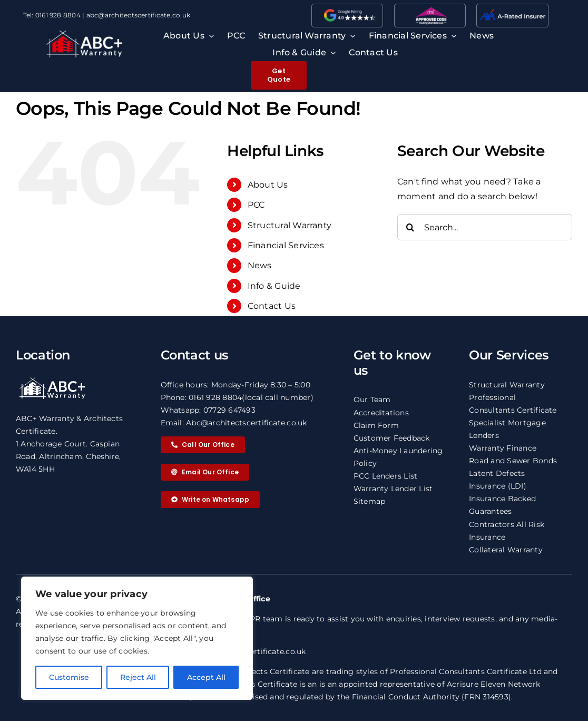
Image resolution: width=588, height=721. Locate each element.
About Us (268, 185)
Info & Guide (274, 286)
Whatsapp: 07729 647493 (208, 410)
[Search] (410, 227)
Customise (69, 677)
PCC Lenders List (386, 476)
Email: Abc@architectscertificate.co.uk (234, 423)
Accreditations (381, 413)
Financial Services (286, 245)
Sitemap (370, 501)
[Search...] (485, 227)
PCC (256, 205)
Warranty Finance (503, 448)
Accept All (206, 677)
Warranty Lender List (393, 489)
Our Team (372, 400)
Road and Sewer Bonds (513, 461)
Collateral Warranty (506, 550)
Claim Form (376, 425)
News (260, 265)
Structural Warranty (290, 225)
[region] (137, 638)
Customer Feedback (392, 438)
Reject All (138, 677)
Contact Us (272, 306)
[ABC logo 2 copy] (84, 35)
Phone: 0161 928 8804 (202, 397)
